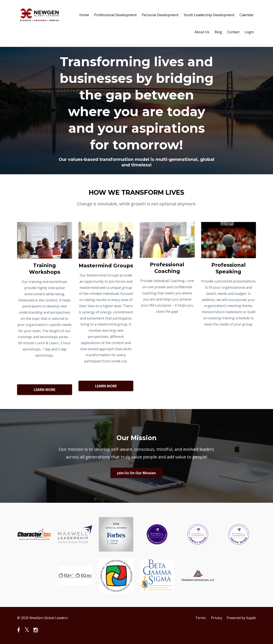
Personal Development (160, 15)
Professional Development (115, 15)
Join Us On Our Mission (136, 473)
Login (249, 32)
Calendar (247, 15)
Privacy (217, 618)
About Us (202, 32)
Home (84, 15)
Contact (233, 32)
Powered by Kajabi (241, 618)
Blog (218, 32)
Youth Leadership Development (209, 15)
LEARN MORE (44, 390)
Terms (201, 618)
